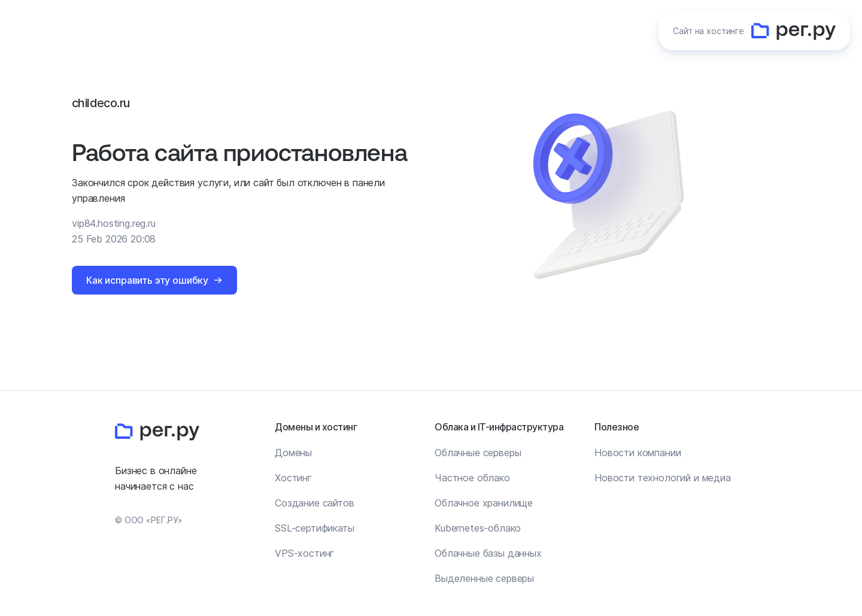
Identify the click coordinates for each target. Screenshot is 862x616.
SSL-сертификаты (315, 528)
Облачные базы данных (488, 553)
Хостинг (293, 478)
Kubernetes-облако (478, 528)
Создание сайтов (315, 503)
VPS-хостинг (304, 553)
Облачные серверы (478, 453)
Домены (293, 453)
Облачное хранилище (484, 503)
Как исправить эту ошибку (147, 280)
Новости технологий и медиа (663, 478)
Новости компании (638, 453)
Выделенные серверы (484, 578)
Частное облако (472, 478)
